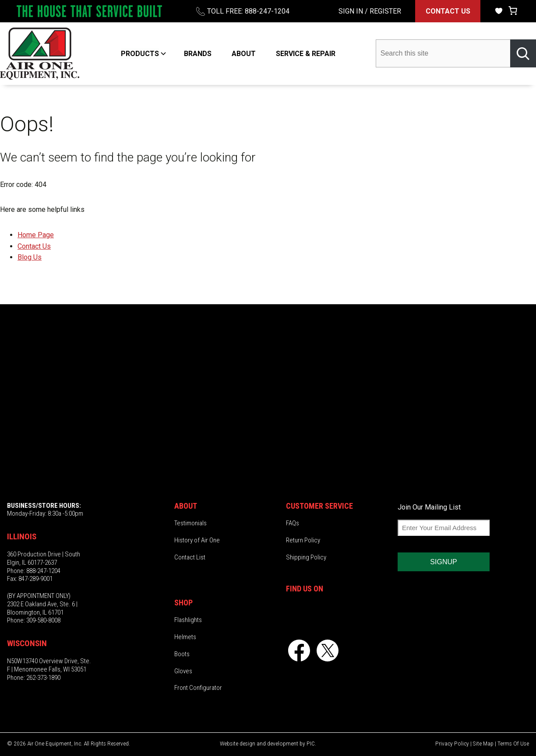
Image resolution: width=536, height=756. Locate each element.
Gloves (183, 671)
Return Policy (303, 540)
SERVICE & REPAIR (306, 54)
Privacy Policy (452, 743)
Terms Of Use (513, 743)
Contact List (190, 557)
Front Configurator (198, 688)
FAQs (293, 523)
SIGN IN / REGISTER (370, 11)
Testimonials (190, 523)
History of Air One (197, 540)
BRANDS (198, 54)
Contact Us (34, 246)
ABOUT (244, 54)
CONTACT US (448, 11)
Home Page (36, 235)
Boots (182, 654)
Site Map (483, 743)
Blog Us (30, 257)
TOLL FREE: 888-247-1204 (248, 11)
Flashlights (188, 620)
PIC (311, 743)
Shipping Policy (306, 557)
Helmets (185, 637)
